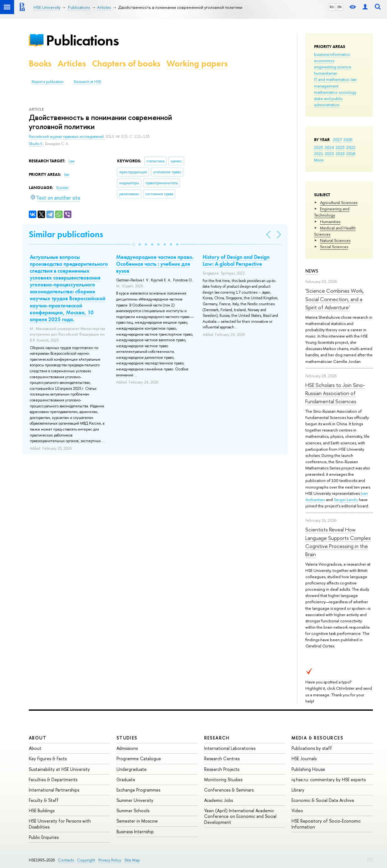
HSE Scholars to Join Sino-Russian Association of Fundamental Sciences (335, 393)
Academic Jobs (219, 800)
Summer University (135, 800)
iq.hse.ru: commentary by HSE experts (329, 779)
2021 (319, 154)
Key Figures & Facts (48, 758)
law (354, 79)
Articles (72, 63)
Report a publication (48, 82)
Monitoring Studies (223, 779)
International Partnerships (54, 790)
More (319, 160)
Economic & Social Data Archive (323, 800)
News (312, 271)
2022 (351, 147)
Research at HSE (88, 82)
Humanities (330, 222)
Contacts (66, 860)
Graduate (126, 779)
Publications (82, 40)
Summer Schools (133, 810)
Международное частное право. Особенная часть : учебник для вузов (155, 264)
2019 (340, 154)
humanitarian (326, 73)
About (38, 738)
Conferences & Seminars (229, 790)
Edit (370, 859)
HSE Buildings (42, 810)
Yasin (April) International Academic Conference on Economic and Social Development (240, 816)
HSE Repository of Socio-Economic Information (326, 824)
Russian (62, 188)
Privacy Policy (110, 860)
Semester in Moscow (137, 821)
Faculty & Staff (44, 800)
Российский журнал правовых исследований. (67, 137)
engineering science (333, 67)
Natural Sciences (335, 240)
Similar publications (66, 234)
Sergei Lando (346, 499)
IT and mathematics (332, 79)
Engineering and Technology (332, 212)
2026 (348, 139)
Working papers (197, 63)
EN (340, 7)
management (326, 86)
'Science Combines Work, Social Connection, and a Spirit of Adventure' (335, 299)
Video (297, 810)
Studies (127, 738)
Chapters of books (126, 63)
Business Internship (135, 831)
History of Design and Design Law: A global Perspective (236, 260)
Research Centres (222, 758)
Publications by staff (312, 748)
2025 (319, 147)
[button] (133, 244)
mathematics (326, 92)
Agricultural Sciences (339, 202)
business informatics (332, 54)
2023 (340, 147)
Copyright (86, 860)
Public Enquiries (44, 837)
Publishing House (308, 769)
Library (298, 790)
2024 (329, 147)
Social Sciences (334, 247)
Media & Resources (317, 738)
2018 (351, 154)
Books (40, 63)
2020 (329, 154)
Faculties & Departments (53, 779)
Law (72, 161)
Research (217, 738)
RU (332, 7)
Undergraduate (132, 769)
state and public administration (328, 102)
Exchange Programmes (138, 790)
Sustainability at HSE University (59, 769)
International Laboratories (230, 748)
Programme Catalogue (139, 758)
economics (324, 60)
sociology (348, 92)
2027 (337, 139)
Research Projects (222, 769)
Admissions (127, 748)
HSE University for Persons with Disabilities (60, 824)
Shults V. (36, 144)
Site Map (132, 860)
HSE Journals (304, 758)
